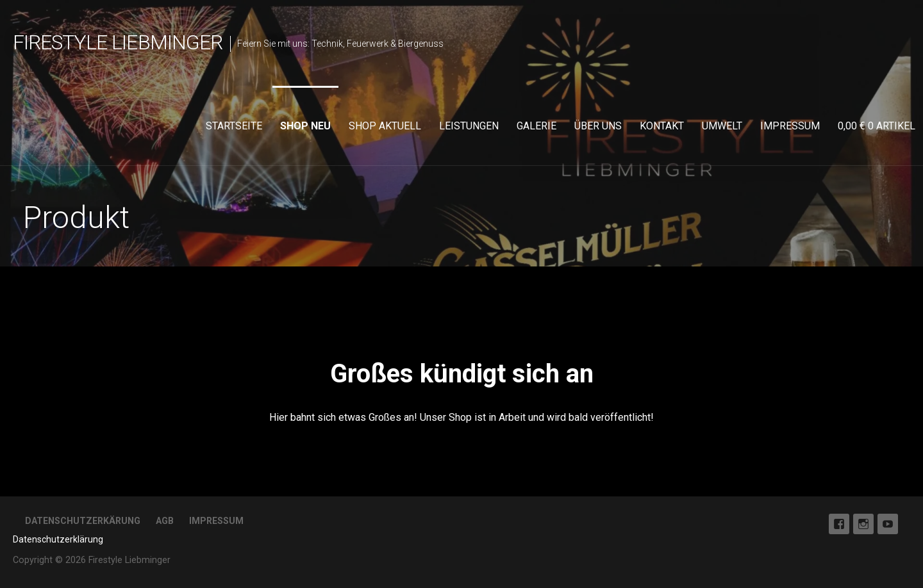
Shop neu (305, 126)
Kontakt (662, 126)
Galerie (536, 126)
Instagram (863, 524)
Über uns (598, 126)
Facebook (839, 524)
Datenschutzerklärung (58, 539)
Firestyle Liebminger (118, 42)
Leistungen (469, 126)
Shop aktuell (385, 126)
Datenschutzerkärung (83, 521)
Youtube (888, 524)
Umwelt (722, 126)
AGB (165, 521)
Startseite (234, 126)
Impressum (790, 126)
